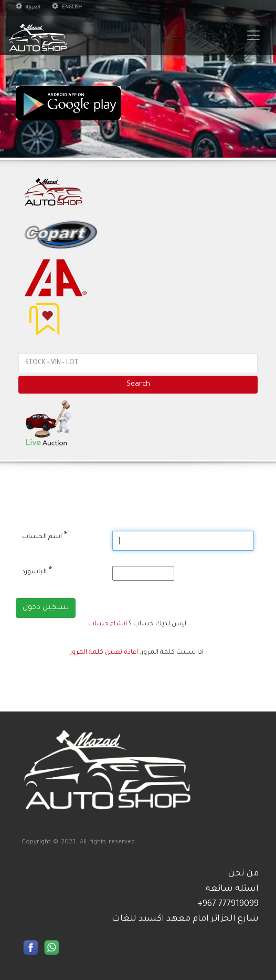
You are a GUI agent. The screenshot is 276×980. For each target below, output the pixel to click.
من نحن (243, 874)
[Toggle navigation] (253, 35)
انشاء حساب (108, 624)
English (67, 8)
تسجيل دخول (46, 608)
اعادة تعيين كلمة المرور (104, 653)
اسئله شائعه (232, 889)
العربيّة (28, 8)
